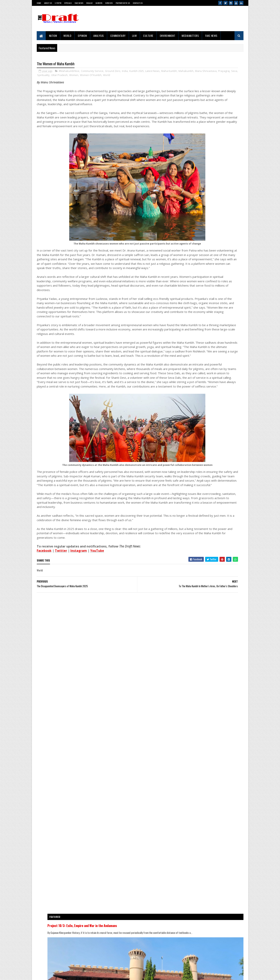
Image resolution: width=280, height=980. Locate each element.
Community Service (92, 72)
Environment (168, 36)
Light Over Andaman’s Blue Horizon (216, 727)
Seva (102, 76)
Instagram (79, 644)
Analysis (99, 36)
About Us (48, 3)
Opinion (82, 36)
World (67, 36)
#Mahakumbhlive (69, 72)
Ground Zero (113, 72)
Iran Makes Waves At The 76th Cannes (218, 651)
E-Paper (58, 3)
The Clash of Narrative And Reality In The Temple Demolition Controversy (219, 465)
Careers (99, 3)
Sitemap (51, 962)
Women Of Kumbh (161, 76)
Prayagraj (92, 76)
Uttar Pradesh (129, 76)
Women (144, 76)
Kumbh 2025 (136, 72)
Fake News (79, 3)
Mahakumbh (54, 76)
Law (134, 36)
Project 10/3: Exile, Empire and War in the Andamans (209, 392)
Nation (53, 36)
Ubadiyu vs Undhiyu (208, 794)
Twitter (61, 644)
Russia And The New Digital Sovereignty (218, 583)
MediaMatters (190, 36)
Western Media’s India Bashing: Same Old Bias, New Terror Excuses (219, 704)
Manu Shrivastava (74, 76)
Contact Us (138, 3)
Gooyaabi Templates (39, 973)
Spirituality (113, 76)
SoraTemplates (38, 973)
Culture (148, 36)
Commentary (118, 36)
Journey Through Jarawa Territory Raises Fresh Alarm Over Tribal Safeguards (219, 489)
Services (109, 3)
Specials (68, 3)
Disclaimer (52, 955)
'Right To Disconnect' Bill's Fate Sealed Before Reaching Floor (218, 672)
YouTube (97, 644)
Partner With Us (123, 3)
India (125, 72)
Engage (89, 3)
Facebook (44, 644)
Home (39, 3)
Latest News (152, 72)
